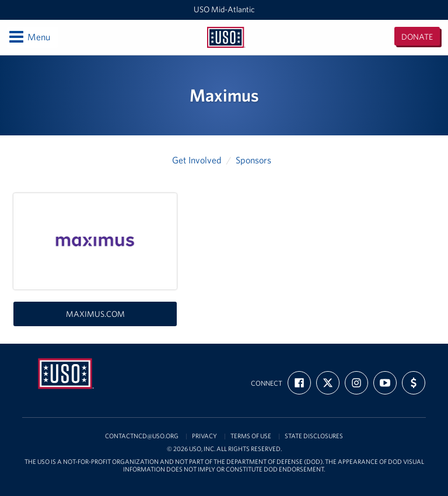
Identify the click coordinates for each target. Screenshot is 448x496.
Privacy (204, 436)
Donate (417, 37)
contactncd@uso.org (142, 436)
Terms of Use (251, 436)
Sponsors (253, 160)
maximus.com (95, 314)
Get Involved (197, 160)
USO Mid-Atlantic (224, 9)
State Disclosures (314, 436)
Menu (29, 37)
